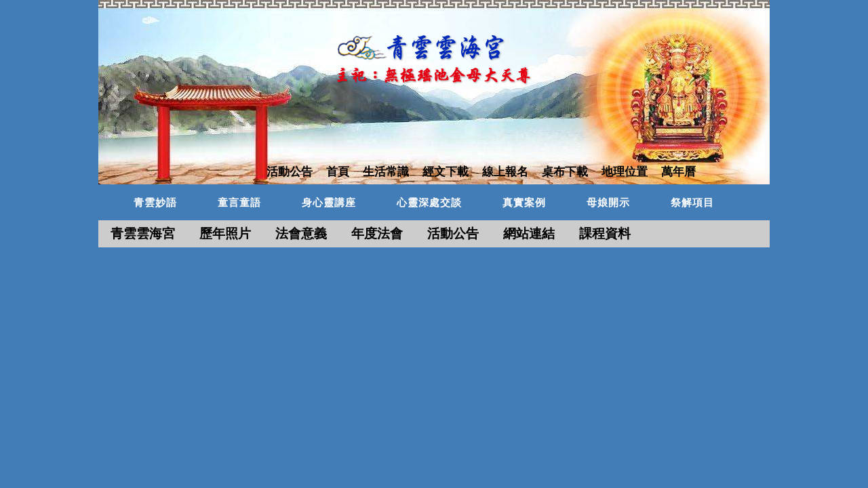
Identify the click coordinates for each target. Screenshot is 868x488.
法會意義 (301, 233)
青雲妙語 (155, 203)
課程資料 (605, 233)
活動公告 (453, 233)
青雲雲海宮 (143, 233)
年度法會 (377, 233)
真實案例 (524, 203)
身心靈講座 (329, 203)
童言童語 (239, 203)
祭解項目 (692, 203)
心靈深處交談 (429, 203)
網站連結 (529, 233)
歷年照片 (225, 233)
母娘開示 (608, 203)
